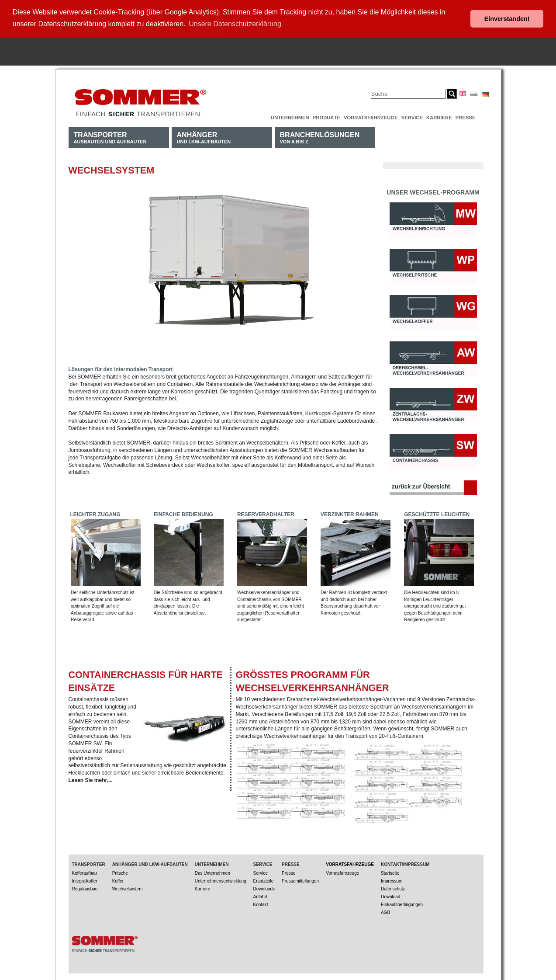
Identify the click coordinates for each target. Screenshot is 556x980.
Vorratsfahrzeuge (371, 116)
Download (390, 895)
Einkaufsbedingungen (402, 903)
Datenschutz (393, 888)
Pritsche (120, 872)
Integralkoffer (85, 880)
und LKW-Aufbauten (204, 136)
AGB (385, 911)
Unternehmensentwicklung (221, 880)
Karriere (439, 116)
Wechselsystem (128, 888)
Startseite (390, 872)
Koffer (118, 880)
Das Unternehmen (212, 872)
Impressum (392, 880)
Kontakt (261, 903)
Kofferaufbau (85, 872)
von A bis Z (320, 136)
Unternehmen (290, 116)
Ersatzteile (264, 880)
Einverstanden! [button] (507, 19)
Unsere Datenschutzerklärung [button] (235, 24)
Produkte (326, 116)
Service (412, 116)
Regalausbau (85, 888)
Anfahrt (260, 895)
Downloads (264, 888)
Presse (466, 116)
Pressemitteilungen (300, 880)
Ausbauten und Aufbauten (110, 136)
